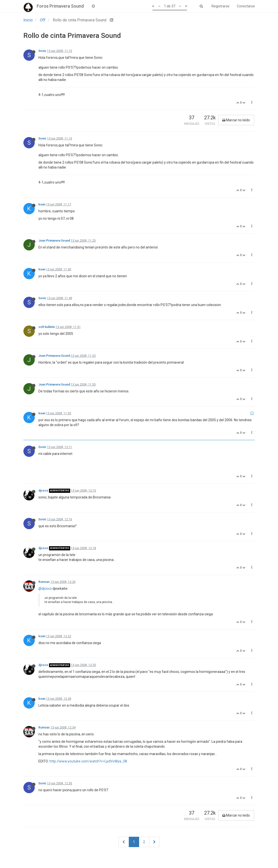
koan (42, 204)
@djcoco (45, 589)
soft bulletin (47, 327)
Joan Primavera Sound (54, 241)
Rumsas (44, 582)
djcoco (43, 491)
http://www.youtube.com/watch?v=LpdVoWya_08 (88, 761)
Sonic (42, 51)
